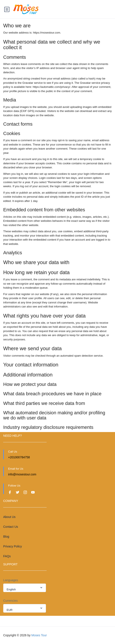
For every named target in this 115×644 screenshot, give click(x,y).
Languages (11, 580)
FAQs (7, 556)
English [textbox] (11, 589)
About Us (9, 517)
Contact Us (11, 527)
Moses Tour (39, 635)
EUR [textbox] (10, 610)
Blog (6, 537)
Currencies (10, 601)
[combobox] (25, 588)
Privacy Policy (13, 546)
